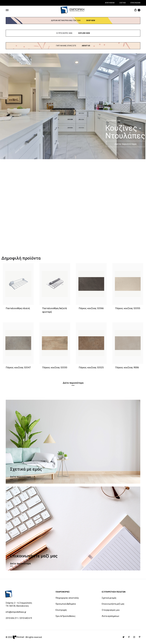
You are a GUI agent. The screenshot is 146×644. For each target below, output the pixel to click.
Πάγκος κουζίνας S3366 (91, 308)
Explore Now (84, 33)
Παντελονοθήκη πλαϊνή (18, 308)
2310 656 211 (12, 618)
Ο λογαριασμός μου (111, 610)
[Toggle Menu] (7, 10)
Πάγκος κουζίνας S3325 (91, 368)
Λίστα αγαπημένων (110, 616)
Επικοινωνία (135, 3)
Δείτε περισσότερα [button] (20, 477)
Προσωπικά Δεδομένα (66, 604)
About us (86, 46)
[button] (73, 383)
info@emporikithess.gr (16, 612)
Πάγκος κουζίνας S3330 (55, 368)
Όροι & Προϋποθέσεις (66, 616)
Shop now (91, 20)
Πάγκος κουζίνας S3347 (18, 368)
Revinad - (19, 637)
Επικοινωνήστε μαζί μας (113, 604)
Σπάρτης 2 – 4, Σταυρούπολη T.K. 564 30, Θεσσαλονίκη (19, 604)
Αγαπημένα (110, 3)
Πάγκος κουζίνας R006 (127, 368)
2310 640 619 (26, 618)
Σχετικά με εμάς (109, 598)
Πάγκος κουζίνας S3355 (128, 308)
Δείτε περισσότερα (126, 144)
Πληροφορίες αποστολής (67, 598)
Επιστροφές (61, 610)
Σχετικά (122, 3)
